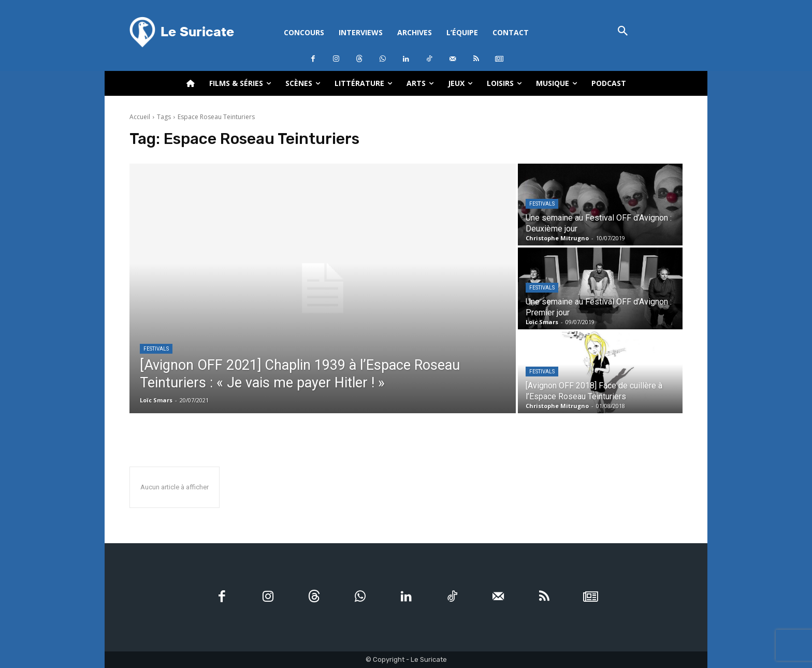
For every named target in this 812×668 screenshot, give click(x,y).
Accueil (140, 117)
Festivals (156, 349)
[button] (623, 32)
